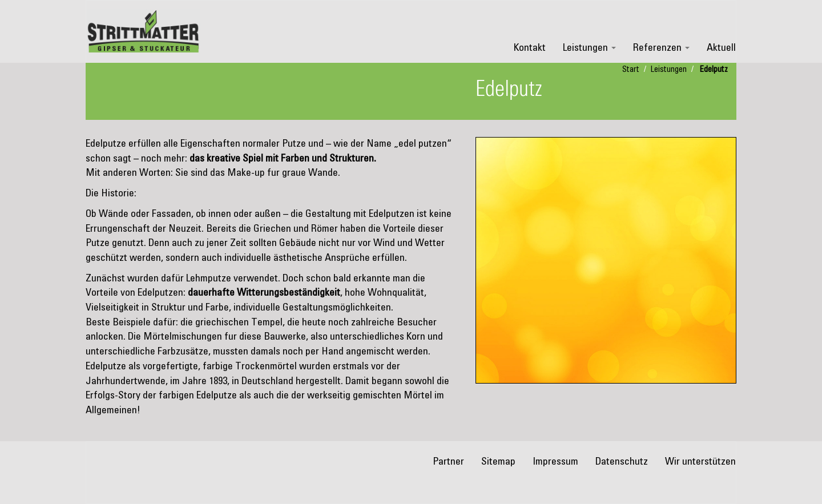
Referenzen (661, 48)
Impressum (555, 462)
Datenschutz (622, 462)
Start (631, 70)
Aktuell (721, 48)
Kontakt (530, 48)
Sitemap (498, 462)
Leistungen (589, 48)
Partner (448, 462)
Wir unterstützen (700, 462)
